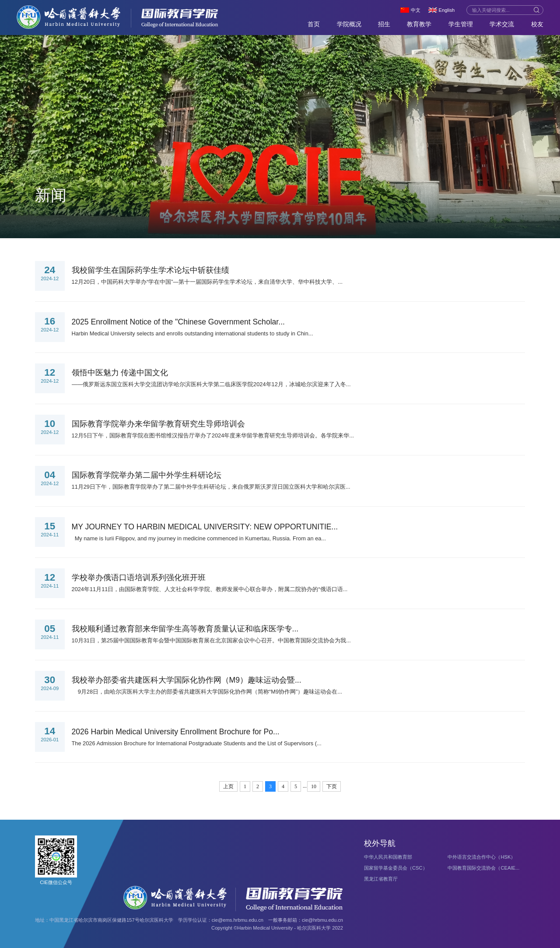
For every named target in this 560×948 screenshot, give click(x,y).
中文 (416, 10)
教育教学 (419, 24)
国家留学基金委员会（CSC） (396, 868)
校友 (537, 24)
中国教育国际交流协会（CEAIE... (483, 868)
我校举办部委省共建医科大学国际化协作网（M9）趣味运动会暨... (187, 680)
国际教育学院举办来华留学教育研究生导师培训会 (158, 424)
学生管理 (461, 24)
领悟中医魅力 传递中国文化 (120, 373)
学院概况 (349, 24)
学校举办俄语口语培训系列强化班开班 (139, 578)
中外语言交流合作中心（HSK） (481, 857)
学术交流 (502, 24)
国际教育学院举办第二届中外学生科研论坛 (147, 475)
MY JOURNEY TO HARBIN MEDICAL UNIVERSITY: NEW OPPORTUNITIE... (205, 527)
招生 (384, 24)
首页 (314, 24)
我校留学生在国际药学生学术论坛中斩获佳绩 (150, 270)
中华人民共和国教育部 (388, 857)
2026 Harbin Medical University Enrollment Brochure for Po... (176, 732)
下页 (332, 786)
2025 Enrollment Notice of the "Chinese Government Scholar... (178, 322)
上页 (228, 786)
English (447, 10)
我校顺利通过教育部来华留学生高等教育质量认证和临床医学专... (185, 629)
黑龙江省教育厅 (381, 879)
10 (314, 786)
